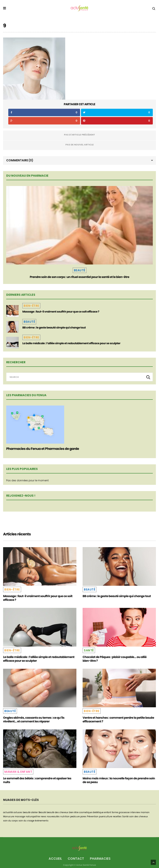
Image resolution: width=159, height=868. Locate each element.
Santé (89, 650)
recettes (117, 817)
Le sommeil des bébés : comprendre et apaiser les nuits (37, 780)
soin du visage (26, 821)
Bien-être (31, 306)
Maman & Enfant (18, 772)
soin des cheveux (139, 817)
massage (20, 817)
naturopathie (33, 817)
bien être (74, 812)
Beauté (80, 270)
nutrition (65, 817)
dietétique (98, 812)
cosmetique (86, 812)
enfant (108, 812)
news (43, 817)
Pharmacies (100, 859)
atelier (34, 812)
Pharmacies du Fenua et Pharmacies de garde (43, 449)
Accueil (55, 859)
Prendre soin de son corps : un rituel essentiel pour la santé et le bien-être (80, 277)
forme (115, 812)
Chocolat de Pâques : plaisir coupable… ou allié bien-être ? (115, 659)
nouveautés (53, 817)
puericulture (106, 817)
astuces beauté (22, 812)
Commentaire (20, 160)
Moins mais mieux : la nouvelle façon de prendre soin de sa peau (119, 780)
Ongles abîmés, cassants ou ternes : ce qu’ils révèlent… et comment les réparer (34, 720)
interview (135, 812)
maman (145, 812)
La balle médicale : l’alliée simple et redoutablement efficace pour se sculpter (71, 343)
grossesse (124, 812)
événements (42, 821)
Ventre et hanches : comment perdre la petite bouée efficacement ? (118, 720)
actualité (8, 812)
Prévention (93, 817)
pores (83, 817)
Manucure (9, 817)
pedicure (75, 817)
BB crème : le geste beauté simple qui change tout (54, 328)
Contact (76, 859)
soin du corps (10, 821)
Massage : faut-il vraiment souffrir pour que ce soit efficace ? (61, 312)
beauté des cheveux (57, 812)
